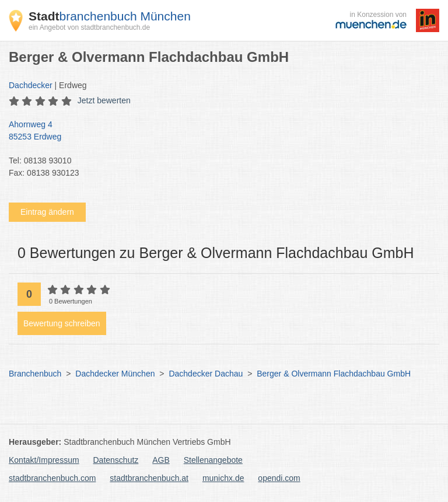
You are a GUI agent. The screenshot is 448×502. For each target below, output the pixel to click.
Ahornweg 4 (218, 131)
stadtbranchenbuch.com (52, 478)
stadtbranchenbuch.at (149, 478)
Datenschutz (116, 460)
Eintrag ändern (47, 212)
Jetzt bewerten (104, 100)
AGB (161, 460)
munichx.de (223, 478)
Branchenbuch (35, 374)
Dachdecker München (115, 374)
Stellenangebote (213, 460)
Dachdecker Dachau (206, 374)
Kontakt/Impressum (44, 460)
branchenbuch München (110, 16)
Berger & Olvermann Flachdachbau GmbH (334, 374)
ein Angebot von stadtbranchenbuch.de (89, 27)
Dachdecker (31, 85)
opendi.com (279, 478)
